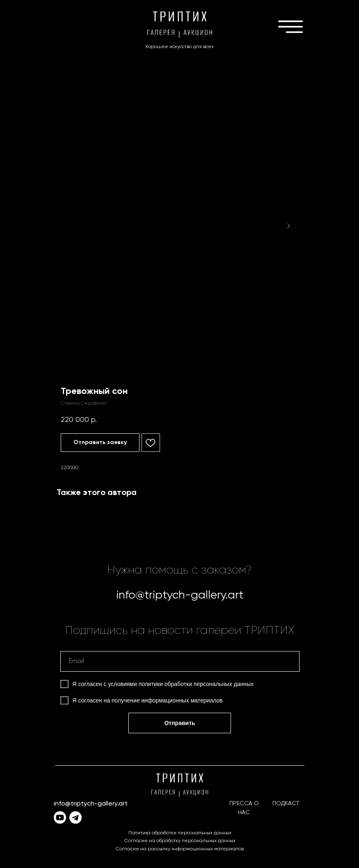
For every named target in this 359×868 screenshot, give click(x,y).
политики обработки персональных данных (196, 684)
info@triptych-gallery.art (180, 595)
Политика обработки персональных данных (180, 833)
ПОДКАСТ (286, 804)
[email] (180, 661)
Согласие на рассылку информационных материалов (180, 849)
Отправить (179, 723)
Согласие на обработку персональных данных (180, 841)
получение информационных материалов (167, 700)
